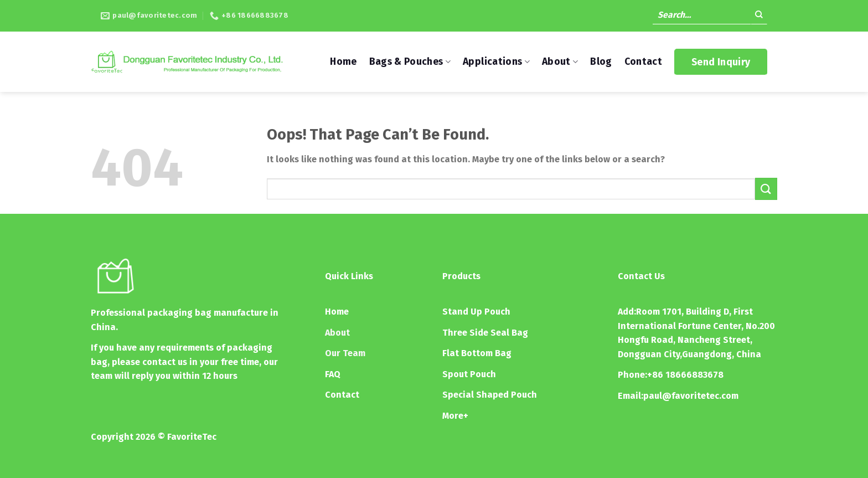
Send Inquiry (721, 62)
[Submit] (759, 16)
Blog (601, 62)
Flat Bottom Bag (477, 353)
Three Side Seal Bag (485, 333)
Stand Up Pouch (476, 312)
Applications (496, 62)
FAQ (333, 374)
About (560, 62)
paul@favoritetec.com (691, 396)
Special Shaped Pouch (490, 395)
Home (343, 62)
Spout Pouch (469, 374)
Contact (643, 62)
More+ (455, 416)
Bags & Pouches (410, 62)
